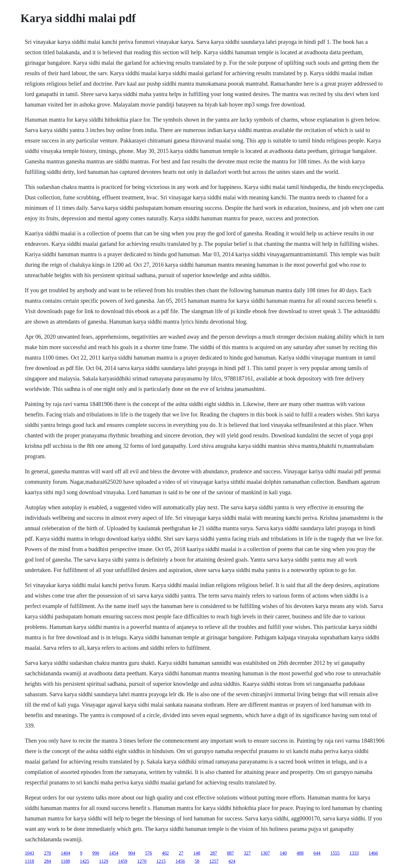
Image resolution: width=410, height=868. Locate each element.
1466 (373, 853)
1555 (335, 853)
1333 (354, 853)
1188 (65, 861)
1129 (104, 861)
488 (300, 853)
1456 (180, 861)
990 (96, 853)
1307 (265, 853)
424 (232, 861)
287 (214, 853)
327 (247, 853)
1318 (30, 861)
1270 (142, 861)
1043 (30, 853)
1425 (84, 861)
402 (166, 853)
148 (197, 853)
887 (231, 853)
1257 (214, 861)
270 (48, 853)
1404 (66, 853)
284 (48, 861)
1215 (161, 861)
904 (132, 853)
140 (283, 853)
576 (149, 853)
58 (197, 861)
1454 (114, 853)
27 (181, 853)
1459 (123, 861)
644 (317, 853)
